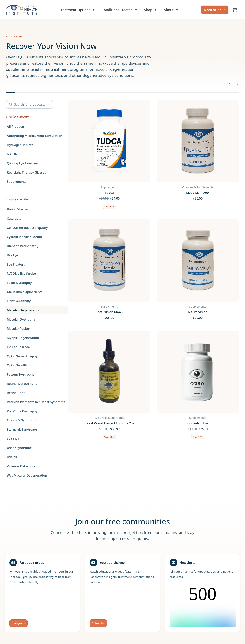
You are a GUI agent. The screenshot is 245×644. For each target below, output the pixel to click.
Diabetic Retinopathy (23, 246)
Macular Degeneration (24, 310)
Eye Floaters (16, 264)
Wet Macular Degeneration (27, 475)
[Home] (22, 10)
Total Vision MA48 (109, 312)
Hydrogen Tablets (20, 145)
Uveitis (12, 457)
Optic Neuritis (17, 365)
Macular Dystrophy (21, 319)
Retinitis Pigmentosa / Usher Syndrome (36, 402)
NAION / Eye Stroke (21, 274)
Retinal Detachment (22, 384)
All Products (16, 127)
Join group (18, 623)
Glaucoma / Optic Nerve (25, 292)
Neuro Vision (198, 312)
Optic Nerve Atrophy (22, 356)
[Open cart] (235, 10)
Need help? (215, 10)
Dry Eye (13, 255)
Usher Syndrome (19, 448)
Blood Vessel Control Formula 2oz (109, 423)
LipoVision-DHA (198, 193)
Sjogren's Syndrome (22, 420)
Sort (234, 84)
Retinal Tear (16, 393)
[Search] (29, 104)
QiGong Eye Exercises (23, 163)
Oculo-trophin (198, 423)
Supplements (17, 182)
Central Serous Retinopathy (27, 228)
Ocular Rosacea (18, 347)
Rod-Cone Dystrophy (22, 411)
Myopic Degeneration (23, 338)
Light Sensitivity (19, 301)
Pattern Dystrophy (21, 374)
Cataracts (14, 218)
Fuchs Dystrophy (19, 283)
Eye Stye (13, 439)
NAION (12, 154)
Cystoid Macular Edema (24, 237)
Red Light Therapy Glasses (26, 172)
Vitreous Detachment (23, 466)
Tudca (109, 193)
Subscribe (98, 623)
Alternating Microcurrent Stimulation (35, 136)
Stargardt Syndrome (22, 430)
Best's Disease (17, 209)
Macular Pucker (18, 329)
